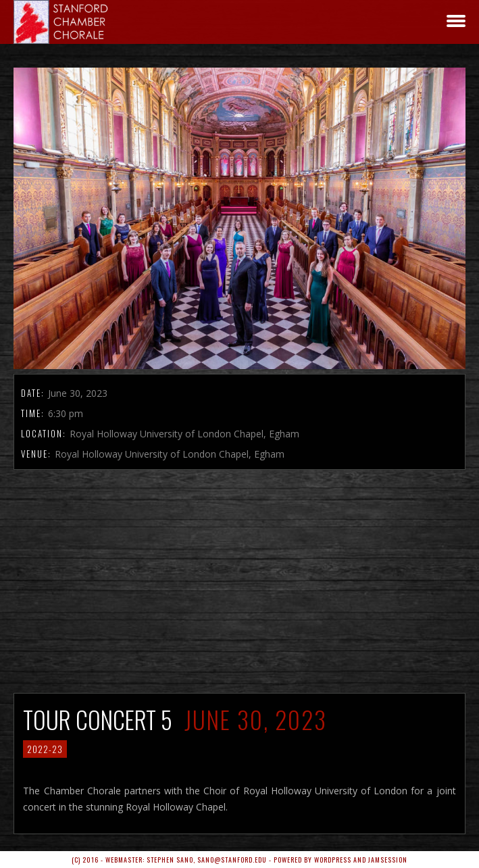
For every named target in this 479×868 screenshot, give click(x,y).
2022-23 (45, 749)
